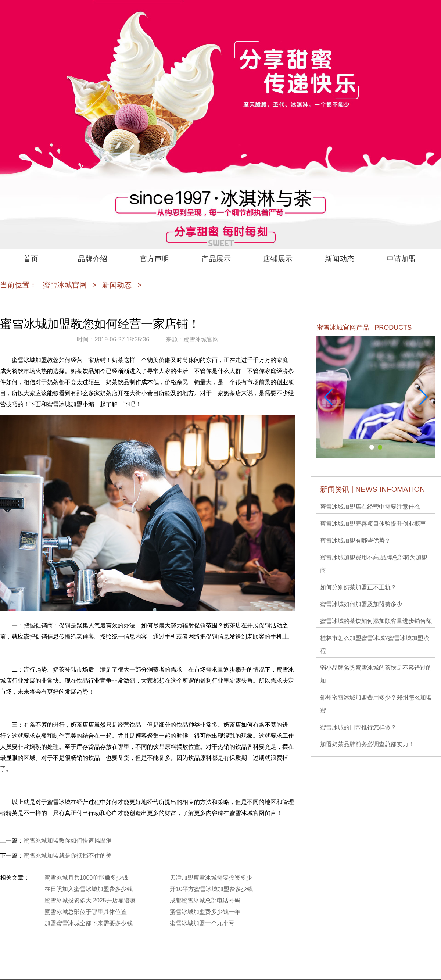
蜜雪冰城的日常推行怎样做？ (358, 727)
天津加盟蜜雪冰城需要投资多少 (211, 878)
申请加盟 (401, 259)
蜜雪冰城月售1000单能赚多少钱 (86, 878)
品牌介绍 (93, 259)
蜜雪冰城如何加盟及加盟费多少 (361, 604)
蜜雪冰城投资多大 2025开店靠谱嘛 (90, 900)
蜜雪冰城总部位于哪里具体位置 (86, 912)
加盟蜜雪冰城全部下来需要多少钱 (89, 923)
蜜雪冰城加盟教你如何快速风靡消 (68, 840)
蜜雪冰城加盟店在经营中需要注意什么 (370, 507)
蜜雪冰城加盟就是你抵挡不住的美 (68, 856)
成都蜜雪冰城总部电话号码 (205, 900)
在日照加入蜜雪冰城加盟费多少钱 (89, 889)
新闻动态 (340, 259)
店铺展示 (278, 259)
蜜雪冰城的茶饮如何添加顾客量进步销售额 (376, 621)
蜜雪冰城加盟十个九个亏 (202, 923)
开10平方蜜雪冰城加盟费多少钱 (211, 889)
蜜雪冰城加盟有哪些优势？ (355, 541)
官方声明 (154, 259)
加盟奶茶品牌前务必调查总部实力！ (367, 744)
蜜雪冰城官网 (65, 285)
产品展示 (216, 259)
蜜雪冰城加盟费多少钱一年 (205, 912)
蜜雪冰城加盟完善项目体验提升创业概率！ (376, 524)
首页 (31, 259)
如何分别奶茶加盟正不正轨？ (358, 587)
